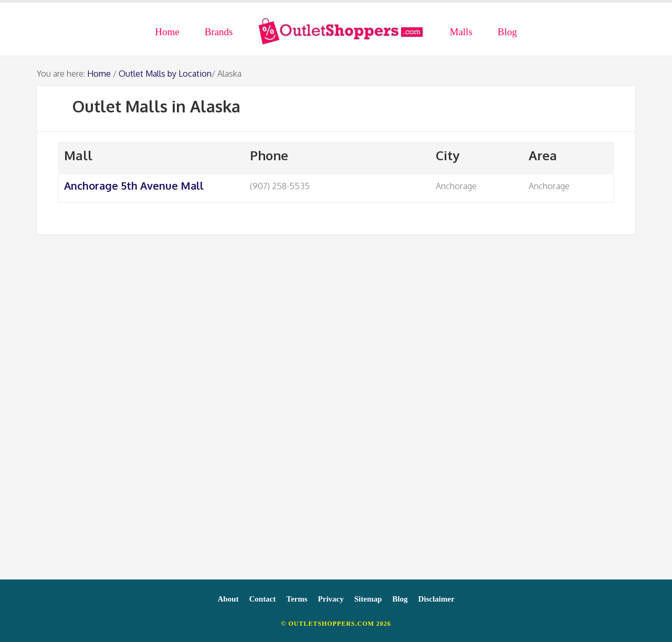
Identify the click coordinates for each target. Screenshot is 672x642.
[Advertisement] (336, 412)
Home (99, 74)
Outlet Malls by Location (165, 74)
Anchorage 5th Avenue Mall (134, 185)
